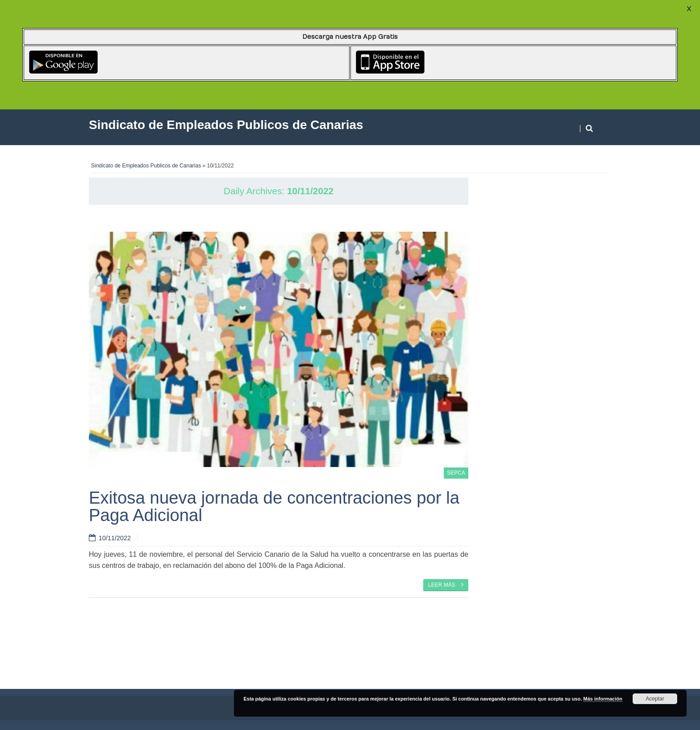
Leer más (446, 584)
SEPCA (456, 473)
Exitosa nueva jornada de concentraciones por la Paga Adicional (274, 506)
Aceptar (655, 699)
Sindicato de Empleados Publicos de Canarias (146, 166)
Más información (603, 699)
